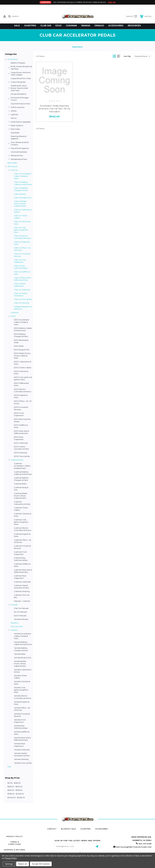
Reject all (23, 864)
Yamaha (14, 630)
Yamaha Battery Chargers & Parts (21, 649)
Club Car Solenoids (22, 290)
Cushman (15, 312)
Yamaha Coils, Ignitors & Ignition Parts (21, 690)
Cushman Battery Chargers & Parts (21, 479)
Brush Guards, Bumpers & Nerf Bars (21, 68)
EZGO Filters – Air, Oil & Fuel (23, 402)
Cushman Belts (20, 484)
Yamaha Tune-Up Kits (23, 763)
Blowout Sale (68, 829)
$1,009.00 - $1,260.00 (16, 797)
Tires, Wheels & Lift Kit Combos (20, 143)
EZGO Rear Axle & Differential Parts (21, 432)
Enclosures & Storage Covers (20, 99)
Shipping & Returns (15, 850)
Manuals (14, 605)
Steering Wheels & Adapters (19, 137)
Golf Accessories (18, 107)
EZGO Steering (20, 453)
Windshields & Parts (19, 159)
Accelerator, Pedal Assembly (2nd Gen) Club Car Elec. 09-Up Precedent (54, 109)
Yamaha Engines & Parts (22, 703)
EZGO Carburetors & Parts (23, 363)
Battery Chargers (18, 63)
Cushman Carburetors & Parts (22, 503)
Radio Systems (17, 125)
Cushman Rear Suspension (20, 577)
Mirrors (14, 118)
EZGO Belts (19, 346)
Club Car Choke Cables (21, 217)
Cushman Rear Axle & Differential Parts (23, 571)
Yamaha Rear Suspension (20, 745)
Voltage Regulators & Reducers (23, 308)
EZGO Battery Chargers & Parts (21, 335)
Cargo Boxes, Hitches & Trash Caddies (21, 74)
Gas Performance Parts (20, 104)
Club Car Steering (21, 303)
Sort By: (127, 56)
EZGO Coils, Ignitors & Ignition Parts (23, 378)
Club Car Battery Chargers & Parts (21, 189)
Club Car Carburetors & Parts (23, 211)
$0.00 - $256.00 (14, 783)
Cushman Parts (17, 460)
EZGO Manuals (20, 616)
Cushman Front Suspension (20, 553)
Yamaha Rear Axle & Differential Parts (22, 739)
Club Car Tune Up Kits (23, 299)
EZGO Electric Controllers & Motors (23, 390)
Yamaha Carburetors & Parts (23, 671)
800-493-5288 (145, 844)
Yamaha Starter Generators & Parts (22, 754)
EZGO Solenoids (21, 443)
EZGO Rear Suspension (19, 438)
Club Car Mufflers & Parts (22, 273)
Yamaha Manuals (21, 619)
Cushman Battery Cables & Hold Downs (23, 473)
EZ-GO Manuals (20, 612)
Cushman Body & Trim (21, 489)
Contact (52, 829)
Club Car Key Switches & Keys (21, 267)
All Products (12, 166)
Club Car (14, 170)
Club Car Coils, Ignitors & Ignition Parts (21, 230)
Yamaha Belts (20, 654)
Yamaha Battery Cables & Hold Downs (23, 643)
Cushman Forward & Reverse (22, 547)
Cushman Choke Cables (21, 509)
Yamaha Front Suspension (20, 721)
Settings (9, 864)
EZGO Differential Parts (21, 384)
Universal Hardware (19, 152)
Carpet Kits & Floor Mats (21, 78)
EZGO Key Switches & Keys (22, 420)
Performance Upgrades (21, 122)
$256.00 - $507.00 (15, 787)
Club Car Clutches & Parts (22, 223)
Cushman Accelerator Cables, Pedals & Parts (22, 466)
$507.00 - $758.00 (15, 790)
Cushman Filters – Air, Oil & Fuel (23, 541)
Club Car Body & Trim (23, 198)
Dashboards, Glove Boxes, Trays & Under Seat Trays (19, 88)
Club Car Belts (20, 194)
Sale (9, 767)
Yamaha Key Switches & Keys (21, 727)
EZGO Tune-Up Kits (22, 456)
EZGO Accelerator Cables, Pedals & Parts (22, 322)
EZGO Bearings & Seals (21, 341)
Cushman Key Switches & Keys (21, 559)
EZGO (13, 316)
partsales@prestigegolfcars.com (134, 847)
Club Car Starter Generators (21, 294)
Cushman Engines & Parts (22, 535)
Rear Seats (15, 129)
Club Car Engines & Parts (22, 243)
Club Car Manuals (21, 608)
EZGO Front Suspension (19, 414)
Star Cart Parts (17, 626)
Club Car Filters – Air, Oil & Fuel (22, 249)
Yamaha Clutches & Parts (22, 683)
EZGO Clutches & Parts (21, 372)
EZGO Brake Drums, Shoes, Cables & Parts (22, 356)
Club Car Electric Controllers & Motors (23, 237)
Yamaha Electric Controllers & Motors (23, 697)
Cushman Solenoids (22, 582)
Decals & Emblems (19, 94)
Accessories (13, 59)
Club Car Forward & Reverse (22, 255)
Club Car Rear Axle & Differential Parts (23, 279)
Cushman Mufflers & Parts (22, 565)
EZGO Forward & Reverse (21, 408)
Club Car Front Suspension (20, 261)
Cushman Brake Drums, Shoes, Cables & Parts (21, 496)
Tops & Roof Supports (20, 148)
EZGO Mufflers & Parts (21, 426)
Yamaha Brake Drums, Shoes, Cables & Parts (20, 664)
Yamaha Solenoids (22, 750)
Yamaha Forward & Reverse (22, 715)
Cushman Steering (22, 591)
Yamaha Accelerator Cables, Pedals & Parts (23, 636)
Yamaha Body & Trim (23, 658)
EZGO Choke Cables (23, 368)
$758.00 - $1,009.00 (16, 794)
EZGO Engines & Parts (21, 396)
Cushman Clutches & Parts (23, 515)
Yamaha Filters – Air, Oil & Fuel (22, 709)
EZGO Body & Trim (22, 350)
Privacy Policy (15, 836)
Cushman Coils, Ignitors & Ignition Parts (21, 522)
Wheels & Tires (17, 155)
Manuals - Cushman (22, 601)
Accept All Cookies (41, 864)
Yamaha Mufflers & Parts (22, 733)
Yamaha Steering (21, 759)
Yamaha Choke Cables (20, 677)
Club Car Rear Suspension (20, 285)
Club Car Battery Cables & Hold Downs (23, 183)
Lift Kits (14, 111)
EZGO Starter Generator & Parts (21, 448)
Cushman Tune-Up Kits (22, 596)
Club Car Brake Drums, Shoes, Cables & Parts (20, 204)
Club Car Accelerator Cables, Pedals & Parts (23, 176)
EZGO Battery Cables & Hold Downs (23, 329)
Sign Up (112, 2)
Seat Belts (15, 133)
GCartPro (86, 829)
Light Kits (14, 114)
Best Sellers (12, 163)
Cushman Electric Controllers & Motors (23, 529)
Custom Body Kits (18, 82)
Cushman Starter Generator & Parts (21, 587)
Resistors (14, 623)
